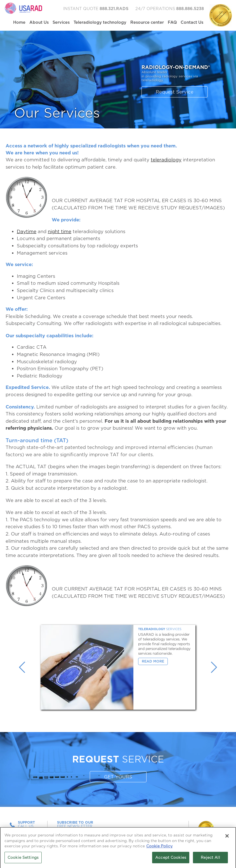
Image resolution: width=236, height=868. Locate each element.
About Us (39, 22)
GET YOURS (118, 777)
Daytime (27, 232)
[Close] (227, 838)
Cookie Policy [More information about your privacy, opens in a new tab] (159, 848)
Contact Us (192, 22)
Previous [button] (22, 667)
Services (61, 22)
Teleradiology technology (100, 22)
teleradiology (166, 160)
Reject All (210, 859)
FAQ (172, 22)
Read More (153, 661)
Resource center (147, 22)
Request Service (175, 92)
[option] (118, 667)
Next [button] (214, 667)
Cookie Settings (23, 859)
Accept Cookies (171, 859)
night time (60, 232)
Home (19, 22)
